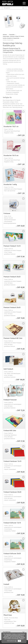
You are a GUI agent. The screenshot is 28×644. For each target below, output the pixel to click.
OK (19, 641)
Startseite (5, 35)
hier (16, 641)
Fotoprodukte (12, 35)
